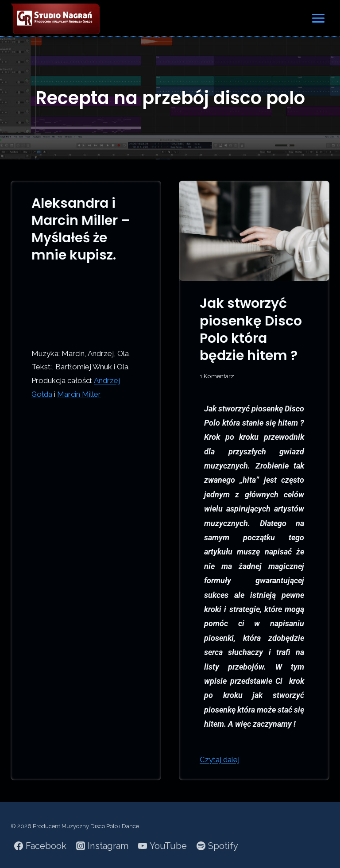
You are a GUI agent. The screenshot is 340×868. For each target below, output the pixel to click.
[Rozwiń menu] (318, 18)
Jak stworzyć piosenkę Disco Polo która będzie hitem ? (251, 329)
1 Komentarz (217, 376)
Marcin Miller (79, 394)
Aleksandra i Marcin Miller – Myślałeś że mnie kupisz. (81, 229)
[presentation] (254, 231)
